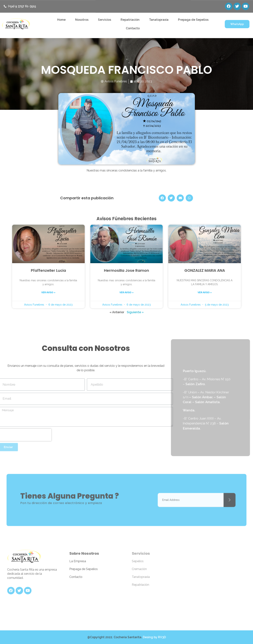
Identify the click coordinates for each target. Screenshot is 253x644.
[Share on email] (180, 198)
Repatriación (130, 20)
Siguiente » (135, 312)
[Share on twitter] (171, 198)
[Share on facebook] (162, 198)
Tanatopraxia (159, 20)
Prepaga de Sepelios (193, 20)
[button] (237, 24)
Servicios (105, 20)
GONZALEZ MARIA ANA (205, 270)
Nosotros (82, 20)
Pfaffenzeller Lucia (48, 270)
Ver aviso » (48, 292)
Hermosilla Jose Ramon (126, 270)
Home (61, 20)
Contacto (133, 28)
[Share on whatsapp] (189, 198)
